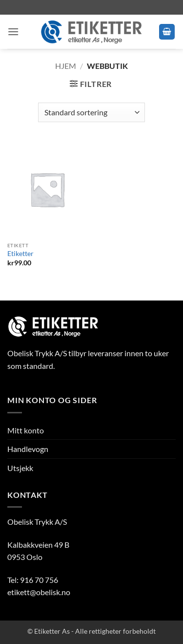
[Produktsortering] (91, 112)
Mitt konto (26, 430)
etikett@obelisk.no (39, 592)
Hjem (66, 66)
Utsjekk (20, 468)
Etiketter (20, 254)
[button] (13, 32)
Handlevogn (28, 449)
